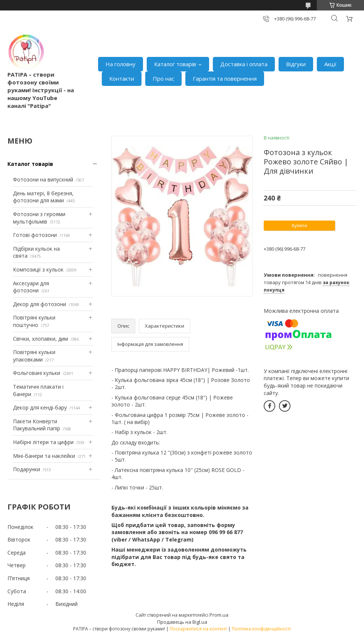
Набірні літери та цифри (43, 442)
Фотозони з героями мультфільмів (39, 218)
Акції (330, 64)
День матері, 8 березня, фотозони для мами (43, 197)
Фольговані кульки (37, 373)
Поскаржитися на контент (198, 629)
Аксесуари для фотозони (31, 287)
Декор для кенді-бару (40, 407)
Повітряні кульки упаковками (34, 356)
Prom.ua (219, 615)
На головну (121, 64)
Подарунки (27, 469)
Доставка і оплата (244, 64)
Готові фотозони (35, 235)
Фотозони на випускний (43, 179)
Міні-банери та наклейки (44, 456)
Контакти (122, 78)
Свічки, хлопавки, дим (40, 339)
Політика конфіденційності (261, 629)
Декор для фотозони (40, 304)
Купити (299, 226)
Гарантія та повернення (225, 78)
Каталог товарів (175, 64)
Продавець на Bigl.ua (182, 622)
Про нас (163, 78)
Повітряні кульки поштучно (34, 321)
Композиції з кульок (38, 269)
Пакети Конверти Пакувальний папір (37, 425)
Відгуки (296, 64)
